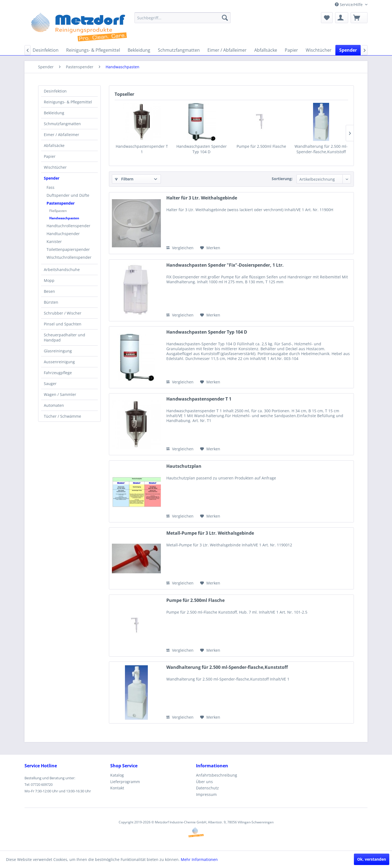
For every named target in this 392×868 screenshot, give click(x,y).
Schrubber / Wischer (63, 313)
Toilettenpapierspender (68, 249)
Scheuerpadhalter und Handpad (65, 337)
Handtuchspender (63, 234)
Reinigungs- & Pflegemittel (68, 102)
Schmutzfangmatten (62, 124)
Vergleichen (180, 248)
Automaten (54, 405)
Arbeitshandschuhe (62, 270)
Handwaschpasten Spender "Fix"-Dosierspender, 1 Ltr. (225, 265)
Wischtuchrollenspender (69, 257)
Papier (50, 156)
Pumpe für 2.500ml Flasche (261, 146)
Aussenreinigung (59, 362)
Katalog (117, 775)
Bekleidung (54, 113)
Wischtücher (55, 167)
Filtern (124, 179)
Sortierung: (282, 179)
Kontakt (117, 788)
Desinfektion (55, 91)
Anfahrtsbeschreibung (217, 775)
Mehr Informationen (199, 859)
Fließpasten (58, 211)
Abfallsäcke (54, 145)
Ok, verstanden (372, 859)
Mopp (49, 280)
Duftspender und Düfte (68, 195)
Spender (52, 178)
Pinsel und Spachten (63, 324)
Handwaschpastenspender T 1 (142, 149)
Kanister (54, 241)
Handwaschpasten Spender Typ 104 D (202, 149)
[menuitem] (183, 18)
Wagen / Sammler (60, 394)
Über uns (204, 782)
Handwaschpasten (64, 218)
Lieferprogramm (125, 782)
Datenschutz (207, 788)
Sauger (50, 384)
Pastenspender (61, 203)
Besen (49, 291)
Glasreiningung (58, 351)
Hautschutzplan (184, 466)
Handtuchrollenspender (68, 226)
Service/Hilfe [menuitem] (349, 4)
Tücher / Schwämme (62, 416)
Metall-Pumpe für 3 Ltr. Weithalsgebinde (210, 533)
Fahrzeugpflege (58, 373)
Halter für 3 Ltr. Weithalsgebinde (202, 198)
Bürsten (51, 302)
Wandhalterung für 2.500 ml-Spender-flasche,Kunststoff (321, 149)
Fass (50, 187)
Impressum (206, 794)
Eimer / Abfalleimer (62, 135)
